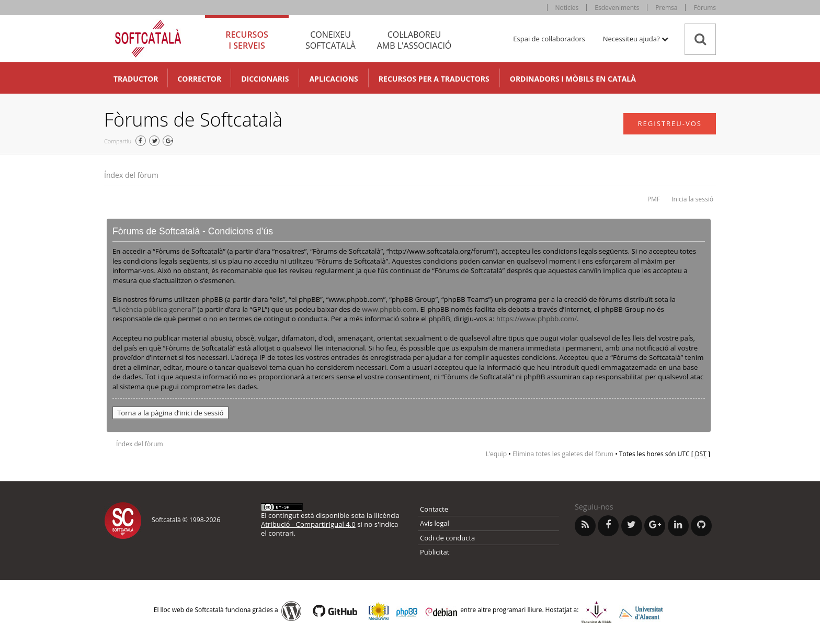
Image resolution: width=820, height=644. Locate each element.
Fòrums (705, 8)
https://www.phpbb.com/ (537, 319)
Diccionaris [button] (265, 79)
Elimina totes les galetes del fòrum (563, 454)
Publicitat (435, 552)
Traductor (136, 79)
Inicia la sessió (692, 199)
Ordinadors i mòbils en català (573, 79)
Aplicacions (333, 79)
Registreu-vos (670, 123)
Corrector (199, 79)
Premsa (666, 8)
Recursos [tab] (247, 40)
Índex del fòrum (131, 175)
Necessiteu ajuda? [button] (636, 39)
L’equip (496, 454)
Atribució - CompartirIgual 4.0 (308, 524)
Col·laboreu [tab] (414, 40)
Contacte (434, 509)
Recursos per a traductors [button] (434, 79)
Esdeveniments (617, 8)
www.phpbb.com (389, 309)
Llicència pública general (154, 309)
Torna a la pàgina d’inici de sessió (170, 413)
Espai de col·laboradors (549, 39)
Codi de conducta (447, 538)
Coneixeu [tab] (331, 40)
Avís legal (435, 523)
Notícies (567, 8)
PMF (654, 199)
